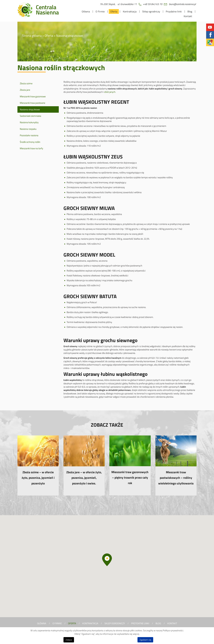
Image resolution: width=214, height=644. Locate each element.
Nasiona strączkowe (30, 109)
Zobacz (69, 640)
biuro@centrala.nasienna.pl (182, 4)
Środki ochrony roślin (30, 142)
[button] (107, 560)
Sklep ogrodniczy (151, 11)
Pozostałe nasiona (29, 135)
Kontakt (188, 16)
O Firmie (100, 11)
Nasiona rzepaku (28, 129)
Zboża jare (25, 90)
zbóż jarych (110, 92)
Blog (190, 11)
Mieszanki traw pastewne (33, 103)
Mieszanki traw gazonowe (33, 96)
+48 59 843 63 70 (153, 4)
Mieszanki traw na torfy (31, 148)
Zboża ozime (26, 83)
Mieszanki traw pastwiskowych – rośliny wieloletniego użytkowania (176, 478)
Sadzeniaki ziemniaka (30, 116)
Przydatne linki (174, 11)
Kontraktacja (130, 11)
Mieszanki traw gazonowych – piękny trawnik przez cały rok (130, 477)
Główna (86, 11)
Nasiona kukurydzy (29, 122)
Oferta (114, 11)
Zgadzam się (145, 640)
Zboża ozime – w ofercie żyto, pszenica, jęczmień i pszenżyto (38, 478)
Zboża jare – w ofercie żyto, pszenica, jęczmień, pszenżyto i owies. (84, 478)
